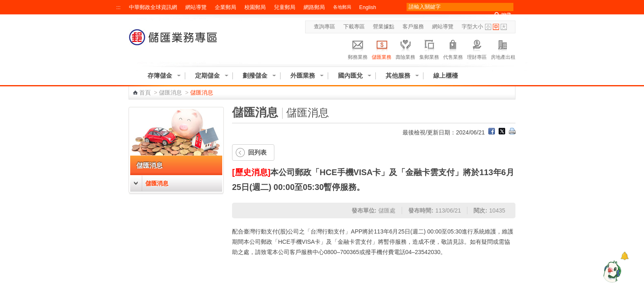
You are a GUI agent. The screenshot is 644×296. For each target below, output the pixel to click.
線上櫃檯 (446, 75)
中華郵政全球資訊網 (153, 7)
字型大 (504, 27)
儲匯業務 (382, 49)
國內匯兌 (350, 75)
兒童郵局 (285, 7)
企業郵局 (225, 7)
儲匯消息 (170, 92)
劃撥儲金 (255, 75)
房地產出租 (503, 49)
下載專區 (354, 27)
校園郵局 (255, 7)
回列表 (257, 152)
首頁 (145, 92)
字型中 (496, 27)
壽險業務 (405, 49)
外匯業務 (303, 75)
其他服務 (398, 75)
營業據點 (384, 27)
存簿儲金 (160, 75)
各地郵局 (342, 7)
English (368, 7)
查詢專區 (324, 27)
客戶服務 (413, 27)
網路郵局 (314, 7)
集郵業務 (429, 49)
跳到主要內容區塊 (4, 4)
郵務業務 (358, 49)
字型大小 (472, 27)
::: (118, 7)
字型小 (488, 27)
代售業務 (453, 49)
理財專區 (477, 49)
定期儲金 (207, 75)
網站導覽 (196, 7)
